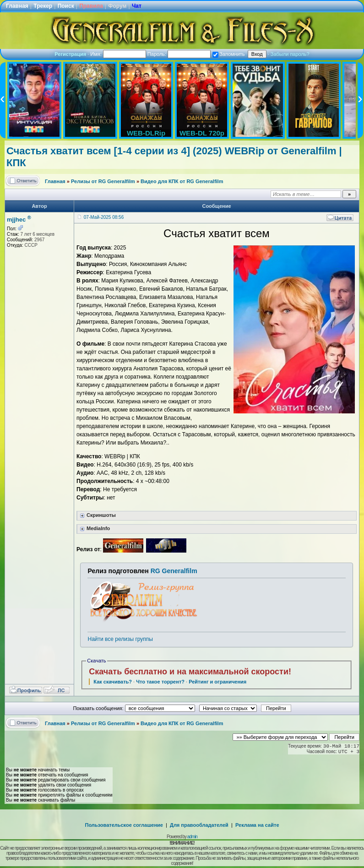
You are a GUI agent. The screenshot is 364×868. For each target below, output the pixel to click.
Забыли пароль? (290, 54)
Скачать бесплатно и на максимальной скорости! (190, 672)
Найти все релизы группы (120, 639)
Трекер (43, 6)
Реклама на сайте (257, 825)
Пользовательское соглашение (124, 825)
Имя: (118, 54)
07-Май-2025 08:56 (104, 217)
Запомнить (228, 54)
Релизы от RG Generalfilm (103, 181)
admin (192, 837)
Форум (117, 6)
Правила (91, 6)
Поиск (66, 6)
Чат (137, 6)
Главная (17, 6)
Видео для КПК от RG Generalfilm (182, 181)
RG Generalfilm (174, 571)
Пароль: (179, 54)
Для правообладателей (199, 825)
